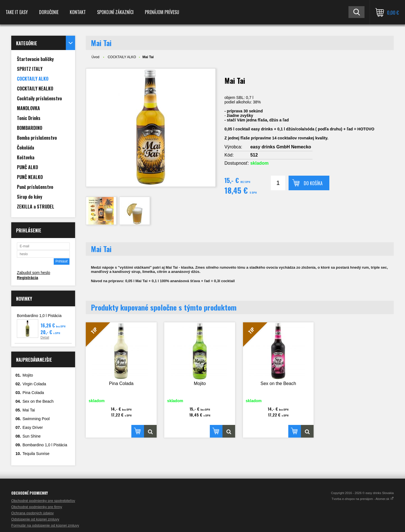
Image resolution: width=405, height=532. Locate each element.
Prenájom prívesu (162, 12)
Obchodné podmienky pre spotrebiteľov (43, 501)
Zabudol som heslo (33, 273)
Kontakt (78, 12)
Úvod (95, 57)
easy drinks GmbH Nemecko (281, 147)
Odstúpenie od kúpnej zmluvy (35, 519)
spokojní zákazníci (115, 12)
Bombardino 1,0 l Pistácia (39, 316)
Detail (45, 338)
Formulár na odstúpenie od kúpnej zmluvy (45, 525)
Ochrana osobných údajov (32, 513)
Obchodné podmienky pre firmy (37, 507)
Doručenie (49, 12)
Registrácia (27, 278)
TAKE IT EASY (17, 12)
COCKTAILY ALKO (122, 57)
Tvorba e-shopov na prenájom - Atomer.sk (363, 499)
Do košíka (313, 183)
